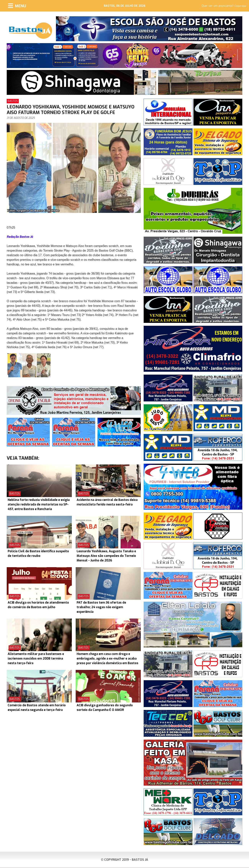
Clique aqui (240, 6)
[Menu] (17, 6)
